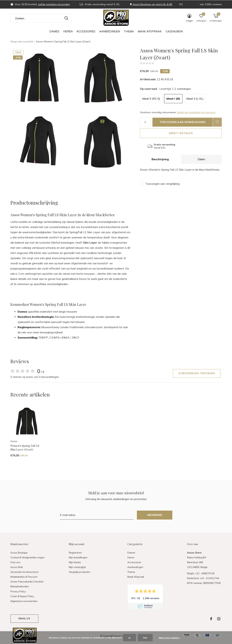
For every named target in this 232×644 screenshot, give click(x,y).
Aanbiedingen (110, 31)
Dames (54, 31)
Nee (145, 638)
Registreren (75, 553)
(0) (156, 63)
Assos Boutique (19, 553)
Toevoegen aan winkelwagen (183, 122)
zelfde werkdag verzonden (54, 4)
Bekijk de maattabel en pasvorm (196, 112)
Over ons (15, 562)
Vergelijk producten (79, 572)
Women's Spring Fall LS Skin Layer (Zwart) (25, 448)
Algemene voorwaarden (24, 601)
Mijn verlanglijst (77, 567)
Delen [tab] (201, 159)
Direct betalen (181, 133)
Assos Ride (17, 567)
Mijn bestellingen (78, 557)
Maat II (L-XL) (195, 99)
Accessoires (86, 31)
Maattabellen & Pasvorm (24, 577)
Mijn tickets (75, 562)
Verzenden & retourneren (24, 572)
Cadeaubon (174, 31)
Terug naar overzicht (22, 41)
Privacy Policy (18, 591)
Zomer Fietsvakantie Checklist (27, 582)
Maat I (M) (173, 99)
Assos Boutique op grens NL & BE (152, 4)
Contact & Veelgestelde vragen (27, 557)
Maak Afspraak (150, 31)
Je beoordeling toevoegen (197, 373)
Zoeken (66, 18)
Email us (24, 618)
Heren (68, 31)
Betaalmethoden (20, 586)
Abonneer (155, 515)
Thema (129, 31)
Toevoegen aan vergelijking (162, 184)
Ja (130, 638)
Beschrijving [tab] (160, 159)
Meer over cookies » (169, 638)
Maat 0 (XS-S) (151, 99)
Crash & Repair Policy (22, 596)
